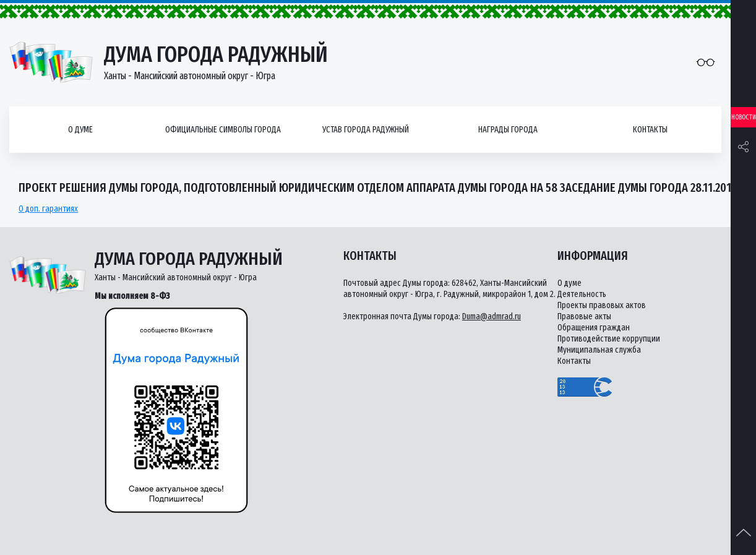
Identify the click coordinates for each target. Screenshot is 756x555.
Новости (744, 117)
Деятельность (582, 294)
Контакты (650, 130)
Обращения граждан (594, 328)
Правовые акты (584, 316)
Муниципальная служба (599, 350)
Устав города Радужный (366, 130)
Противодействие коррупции (609, 339)
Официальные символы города (223, 130)
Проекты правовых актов (602, 305)
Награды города (508, 130)
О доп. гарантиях (48, 209)
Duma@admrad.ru (492, 316)
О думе (80, 130)
